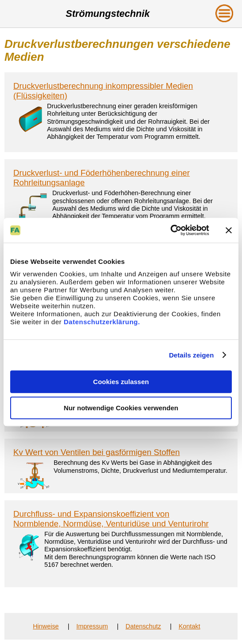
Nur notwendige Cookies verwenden (121, 408)
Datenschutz (143, 626)
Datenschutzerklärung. (102, 322)
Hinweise (46, 626)
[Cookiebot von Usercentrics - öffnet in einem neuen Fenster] (170, 230)
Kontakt (189, 626)
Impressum (92, 626)
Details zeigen (191, 355)
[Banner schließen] (229, 230)
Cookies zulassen (121, 382)
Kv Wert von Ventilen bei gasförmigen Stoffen (97, 452)
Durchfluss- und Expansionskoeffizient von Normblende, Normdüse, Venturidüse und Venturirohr (111, 519)
